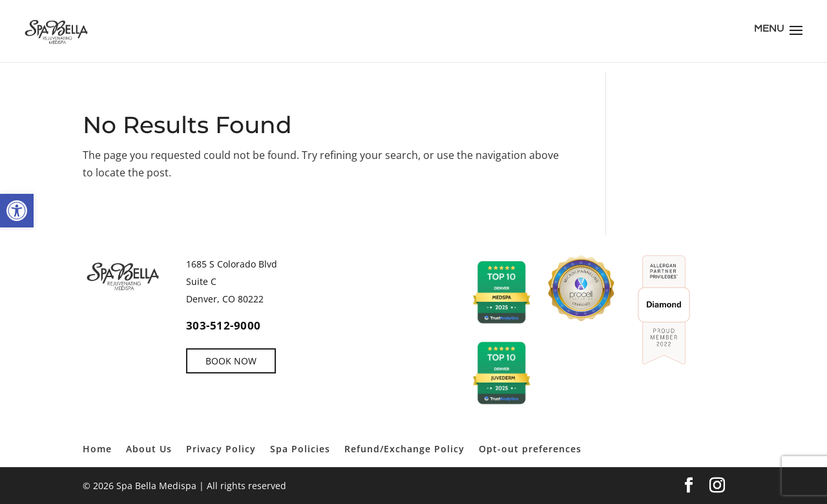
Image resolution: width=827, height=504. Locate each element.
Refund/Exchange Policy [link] (404, 449)
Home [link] (97, 449)
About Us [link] (149, 449)
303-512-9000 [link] (224, 325)
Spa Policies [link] (300, 449)
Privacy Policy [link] (221, 449)
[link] (17, 211)
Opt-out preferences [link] (530, 449)
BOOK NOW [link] (231, 361)
